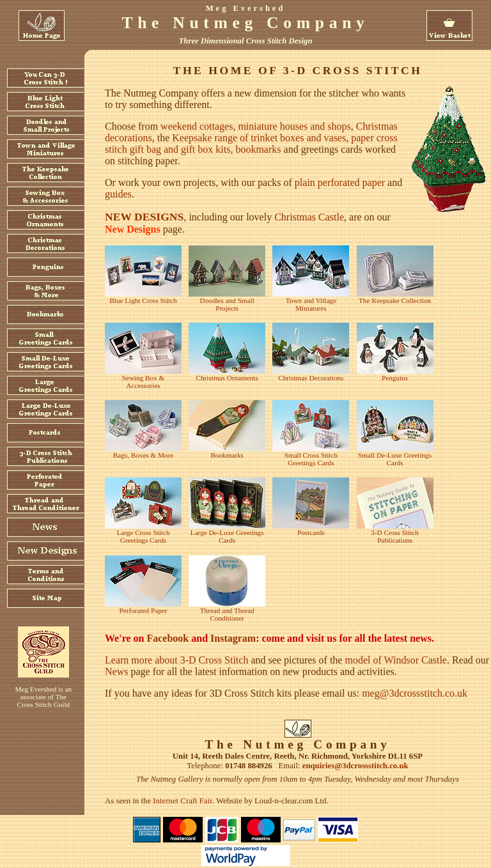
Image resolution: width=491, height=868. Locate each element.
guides (118, 194)
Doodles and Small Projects (227, 304)
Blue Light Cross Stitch (143, 300)
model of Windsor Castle (395, 660)
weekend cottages (197, 126)
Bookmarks (227, 455)
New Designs (133, 229)
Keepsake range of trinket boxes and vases (259, 138)
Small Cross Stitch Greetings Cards (311, 459)
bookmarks (258, 149)
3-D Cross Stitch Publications (395, 536)
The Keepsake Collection (395, 300)
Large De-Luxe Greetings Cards (227, 536)
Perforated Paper (144, 610)
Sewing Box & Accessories (144, 382)
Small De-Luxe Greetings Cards (395, 459)
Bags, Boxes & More (143, 455)
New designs (144, 217)
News (116, 671)
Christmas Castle (309, 217)
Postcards (311, 532)
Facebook (168, 638)
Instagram (233, 638)
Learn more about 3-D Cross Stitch (176, 660)
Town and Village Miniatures (311, 304)
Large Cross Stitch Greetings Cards (143, 536)
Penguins (395, 378)
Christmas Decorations (311, 378)
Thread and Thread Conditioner (227, 614)
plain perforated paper (340, 182)
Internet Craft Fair (182, 801)
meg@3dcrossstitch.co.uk (415, 693)
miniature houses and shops (294, 126)
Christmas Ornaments (227, 378)
